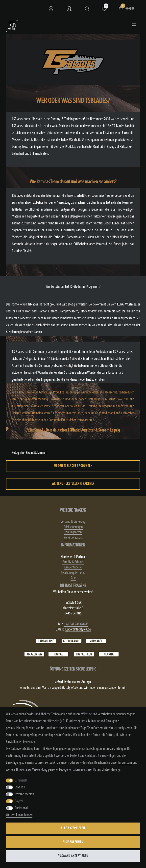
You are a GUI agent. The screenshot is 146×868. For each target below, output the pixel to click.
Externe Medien (24, 794)
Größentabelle (73, 567)
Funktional (21, 808)
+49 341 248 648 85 (76, 624)
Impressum (125, 763)
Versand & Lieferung (73, 522)
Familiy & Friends (73, 562)
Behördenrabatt (73, 538)
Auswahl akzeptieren (73, 856)
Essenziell (21, 781)
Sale (73, 578)
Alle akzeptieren (73, 828)
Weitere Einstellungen (19, 815)
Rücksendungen (73, 527)
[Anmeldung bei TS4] (51, 9)
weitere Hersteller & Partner (73, 484)
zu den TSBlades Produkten (73, 466)
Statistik (20, 787)
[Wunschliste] (104, 9)
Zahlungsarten (73, 532)
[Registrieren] (70, 9)
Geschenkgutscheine (73, 573)
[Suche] (87, 9)
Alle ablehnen (73, 842)
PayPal (19, 801)
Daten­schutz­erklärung (107, 770)
